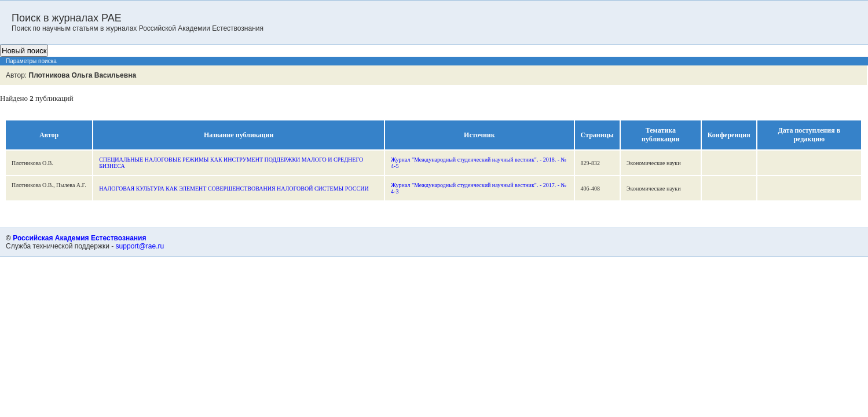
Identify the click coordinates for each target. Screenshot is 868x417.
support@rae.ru (140, 246)
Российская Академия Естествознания (79, 238)
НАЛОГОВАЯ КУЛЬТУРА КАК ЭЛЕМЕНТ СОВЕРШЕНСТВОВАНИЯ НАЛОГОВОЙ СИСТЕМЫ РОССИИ (234, 189)
